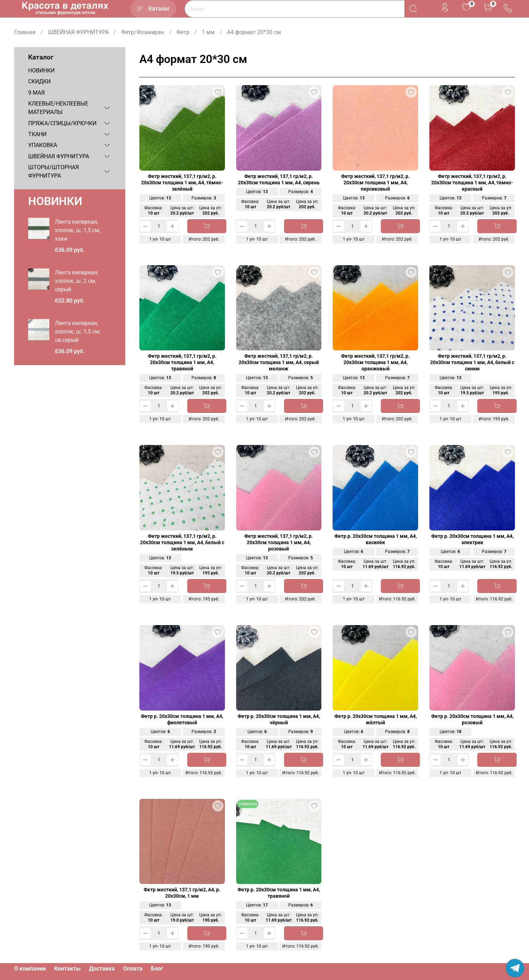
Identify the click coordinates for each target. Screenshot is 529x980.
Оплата (133, 969)
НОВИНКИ (41, 71)
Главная (25, 32)
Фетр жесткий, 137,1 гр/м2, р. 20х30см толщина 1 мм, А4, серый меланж (279, 362)
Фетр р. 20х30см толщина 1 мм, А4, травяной (279, 893)
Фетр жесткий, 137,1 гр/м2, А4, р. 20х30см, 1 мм (182, 893)
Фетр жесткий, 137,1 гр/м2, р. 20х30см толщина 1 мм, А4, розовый (279, 543)
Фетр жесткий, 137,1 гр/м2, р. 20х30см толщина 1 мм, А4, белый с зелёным (182, 543)
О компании (30, 969)
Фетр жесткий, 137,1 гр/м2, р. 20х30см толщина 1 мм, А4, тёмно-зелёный (182, 183)
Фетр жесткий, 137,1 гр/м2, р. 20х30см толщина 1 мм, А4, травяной (182, 362)
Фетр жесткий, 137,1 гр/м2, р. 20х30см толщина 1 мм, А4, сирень (279, 180)
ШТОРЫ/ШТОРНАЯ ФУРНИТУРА (53, 171)
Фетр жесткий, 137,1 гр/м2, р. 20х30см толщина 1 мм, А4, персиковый (375, 183)
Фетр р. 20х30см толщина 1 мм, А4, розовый (472, 720)
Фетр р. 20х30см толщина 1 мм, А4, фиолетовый (182, 720)
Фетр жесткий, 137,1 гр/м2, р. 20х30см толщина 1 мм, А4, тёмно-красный (472, 183)
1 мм (208, 32)
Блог (157, 969)
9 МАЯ (36, 93)
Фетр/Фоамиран (143, 32)
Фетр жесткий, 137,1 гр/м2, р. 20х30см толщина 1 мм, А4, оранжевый (375, 362)
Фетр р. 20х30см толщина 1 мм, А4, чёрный (279, 720)
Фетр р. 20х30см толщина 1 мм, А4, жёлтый (376, 720)
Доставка (102, 969)
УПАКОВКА (43, 145)
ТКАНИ (37, 134)
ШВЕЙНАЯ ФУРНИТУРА (78, 32)
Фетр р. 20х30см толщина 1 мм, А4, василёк (376, 539)
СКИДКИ (39, 81)
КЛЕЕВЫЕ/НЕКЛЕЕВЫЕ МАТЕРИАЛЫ (58, 108)
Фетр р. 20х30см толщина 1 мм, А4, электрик (472, 539)
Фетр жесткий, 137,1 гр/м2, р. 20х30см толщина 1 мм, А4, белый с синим (472, 362)
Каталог (153, 9)
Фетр (183, 32)
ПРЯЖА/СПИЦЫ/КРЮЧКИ (62, 123)
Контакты (67, 969)
